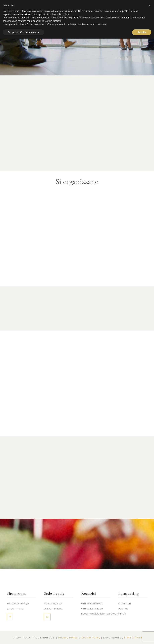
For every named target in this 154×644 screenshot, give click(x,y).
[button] (150, 5)
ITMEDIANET (133, 638)
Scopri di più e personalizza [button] (23, 32)
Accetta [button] (142, 32)
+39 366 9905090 (92, 604)
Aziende (123, 609)
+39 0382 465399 (92, 609)
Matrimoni (125, 604)
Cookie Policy (91, 638)
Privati (122, 614)
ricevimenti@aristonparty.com (100, 614)
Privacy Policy (68, 638)
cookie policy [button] (62, 14)
